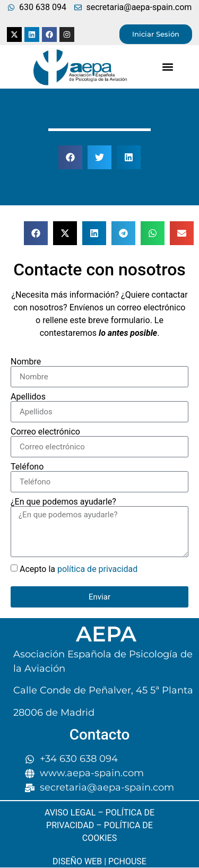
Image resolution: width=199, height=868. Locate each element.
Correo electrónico (45, 432)
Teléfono (27, 467)
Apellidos (28, 397)
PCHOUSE (127, 861)
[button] (168, 67)
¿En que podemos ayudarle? (63, 502)
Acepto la (79, 569)
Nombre (26, 362)
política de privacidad (97, 569)
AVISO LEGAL (70, 813)
